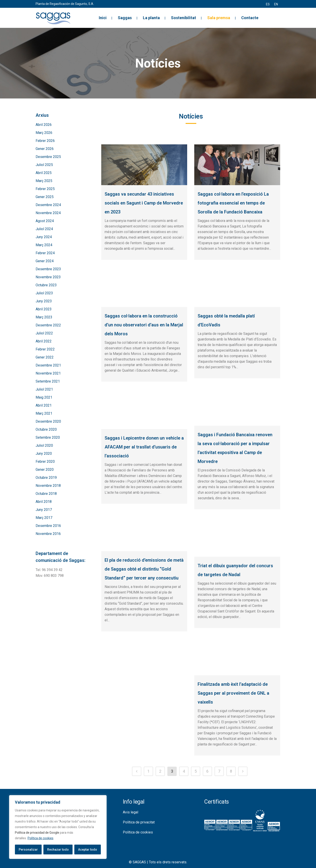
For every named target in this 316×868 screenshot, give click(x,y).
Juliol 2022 (44, 333)
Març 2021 (44, 413)
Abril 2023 (44, 309)
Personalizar (28, 850)
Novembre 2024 (48, 213)
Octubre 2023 (46, 285)
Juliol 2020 (44, 445)
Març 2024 (44, 245)
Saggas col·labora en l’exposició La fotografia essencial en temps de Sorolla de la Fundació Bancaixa (233, 203)
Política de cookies (41, 838)
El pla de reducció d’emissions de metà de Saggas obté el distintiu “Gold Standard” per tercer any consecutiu (144, 569)
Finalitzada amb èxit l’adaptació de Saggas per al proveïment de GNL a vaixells (233, 693)
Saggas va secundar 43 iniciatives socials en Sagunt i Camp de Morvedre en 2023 (144, 203)
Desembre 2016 (48, 526)
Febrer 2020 (45, 462)
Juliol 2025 (44, 165)
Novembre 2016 (48, 534)
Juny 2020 (44, 453)
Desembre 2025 (48, 157)
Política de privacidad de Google (37, 833)
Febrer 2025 (45, 189)
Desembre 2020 (48, 421)
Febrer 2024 (45, 253)
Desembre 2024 (48, 205)
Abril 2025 (44, 173)
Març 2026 (44, 133)
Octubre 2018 (46, 494)
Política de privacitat (139, 822)
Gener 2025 (45, 197)
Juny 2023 (44, 301)
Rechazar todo (58, 850)
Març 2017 (44, 518)
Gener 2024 (45, 261)
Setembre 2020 (48, 437)
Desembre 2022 (48, 325)
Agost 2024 (45, 221)
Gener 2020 (45, 470)
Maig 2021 (44, 397)
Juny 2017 (44, 510)
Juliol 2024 (44, 229)
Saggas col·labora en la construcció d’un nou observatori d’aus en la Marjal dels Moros (144, 325)
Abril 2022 (44, 341)
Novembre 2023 (48, 277)
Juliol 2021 (44, 389)
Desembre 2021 (48, 365)
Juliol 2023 (44, 293)
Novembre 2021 (48, 373)
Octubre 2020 (46, 429)
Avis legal (131, 812)
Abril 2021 (44, 405)
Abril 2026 (44, 125)
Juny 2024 (44, 237)
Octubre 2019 (46, 478)
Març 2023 (44, 317)
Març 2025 (44, 181)
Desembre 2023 (48, 269)
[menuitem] (268, 4)
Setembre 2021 (48, 381)
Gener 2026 (45, 149)
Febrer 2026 (45, 141)
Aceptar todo (88, 850)
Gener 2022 (45, 357)
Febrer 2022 (45, 349)
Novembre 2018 (48, 486)
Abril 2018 (44, 502)
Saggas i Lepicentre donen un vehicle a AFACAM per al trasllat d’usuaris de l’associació (144, 447)
